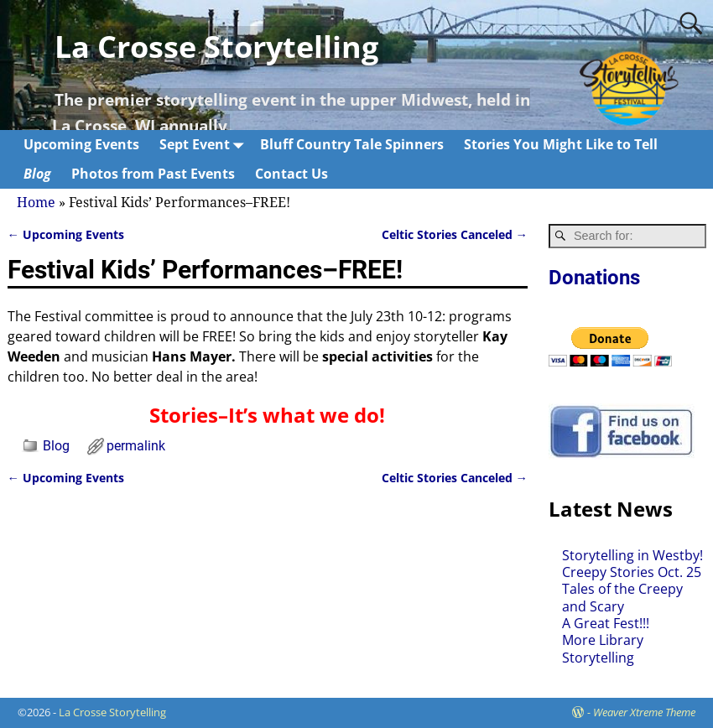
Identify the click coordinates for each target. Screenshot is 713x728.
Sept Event (205, 145)
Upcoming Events (81, 144)
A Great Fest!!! (606, 623)
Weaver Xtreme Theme (644, 712)
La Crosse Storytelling (216, 47)
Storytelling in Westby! (632, 555)
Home (36, 203)
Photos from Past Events (153, 174)
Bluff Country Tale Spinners (352, 144)
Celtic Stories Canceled (455, 234)
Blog (37, 174)
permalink (136, 446)
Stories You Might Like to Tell (561, 144)
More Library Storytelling (603, 648)
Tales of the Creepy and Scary (622, 597)
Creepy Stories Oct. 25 (632, 572)
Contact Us (291, 174)
